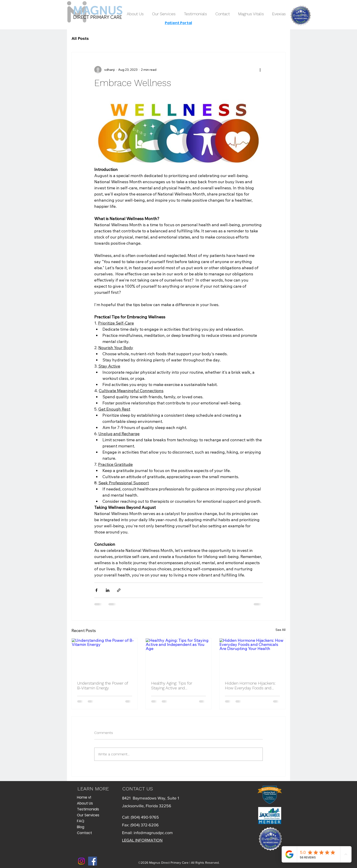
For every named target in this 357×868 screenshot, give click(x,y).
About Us (85, 803)
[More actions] (260, 70)
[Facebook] (93, 861)
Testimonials (88, 809)
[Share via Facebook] (96, 590)
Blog (81, 827)
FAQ (81, 821)
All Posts (80, 38)
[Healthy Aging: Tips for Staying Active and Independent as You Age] (179, 657)
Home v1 (84, 797)
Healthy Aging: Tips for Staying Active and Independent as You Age (173, 685)
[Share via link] (119, 590)
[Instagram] (81, 861)
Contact (84, 833)
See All (280, 630)
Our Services (88, 815)
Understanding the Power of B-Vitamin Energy (103, 685)
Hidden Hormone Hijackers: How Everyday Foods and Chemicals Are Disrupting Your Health (250, 685)
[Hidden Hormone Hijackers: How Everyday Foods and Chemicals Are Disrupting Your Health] (252, 657)
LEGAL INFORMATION (142, 840)
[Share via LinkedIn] (108, 590)
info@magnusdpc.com (153, 833)
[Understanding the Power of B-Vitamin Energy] (105, 657)
